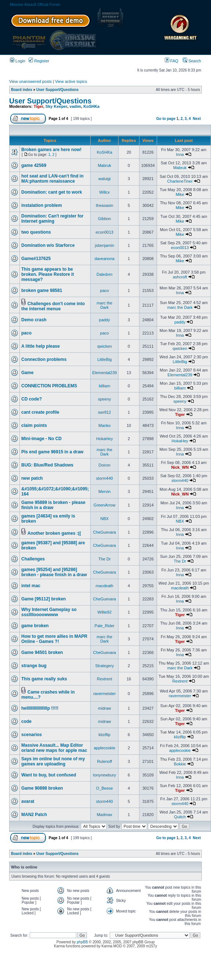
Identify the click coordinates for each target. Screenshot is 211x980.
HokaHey (104, 439)
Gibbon (104, 219)
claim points (34, 425)
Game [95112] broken (43, 599)
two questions (36, 232)
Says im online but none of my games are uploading (53, 761)
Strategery (104, 666)
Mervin (104, 491)
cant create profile (40, 412)
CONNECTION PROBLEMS (49, 386)
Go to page (166, 119)
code (26, 721)
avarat (28, 801)
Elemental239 (104, 373)
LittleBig (104, 359)
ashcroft (180, 277)
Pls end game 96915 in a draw (52, 452)
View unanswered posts (30, 81)
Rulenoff (104, 761)
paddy (105, 320)
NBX (104, 519)
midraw (104, 708)
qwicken (105, 346)
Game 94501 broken (42, 652)
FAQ (172, 61)
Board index (22, 90)
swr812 (104, 412)
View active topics (71, 81)
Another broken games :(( (54, 533)
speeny (104, 399)
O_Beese (105, 788)
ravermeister (104, 694)
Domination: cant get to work (52, 192)
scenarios (32, 735)
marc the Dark (104, 305)
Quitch (180, 817)
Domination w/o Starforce (48, 245)
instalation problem (42, 205)
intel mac (31, 586)
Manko (104, 425)
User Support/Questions (57, 90)
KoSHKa (91, 106)
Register (39, 61)
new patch (32, 478)
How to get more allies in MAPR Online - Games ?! (54, 639)
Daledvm (104, 274)
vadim (75, 106)
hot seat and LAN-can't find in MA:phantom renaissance (52, 179)
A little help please (41, 346)
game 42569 (34, 165)
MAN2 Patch (34, 815)
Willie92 (105, 612)
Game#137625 (36, 259)
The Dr (105, 559)
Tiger (39, 106)
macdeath (105, 586)
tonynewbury (105, 775)
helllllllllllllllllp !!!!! (40, 708)
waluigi (105, 179)
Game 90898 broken (42, 788)
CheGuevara (105, 532)
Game (27, 373)
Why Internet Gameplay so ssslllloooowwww (49, 612)
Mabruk (104, 165)
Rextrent (105, 679)
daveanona (105, 259)
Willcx (104, 192)
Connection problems (44, 359)
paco (105, 290)
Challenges (33, 559)
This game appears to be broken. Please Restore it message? (48, 274)
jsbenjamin (104, 245)
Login (18, 61)
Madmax (105, 815)
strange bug (34, 666)
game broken (35, 626)
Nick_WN (180, 467)
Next (197, 119)
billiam (104, 386)
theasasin (104, 205)
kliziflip (105, 735)
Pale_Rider (105, 626)
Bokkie (180, 764)
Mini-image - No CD (41, 439)
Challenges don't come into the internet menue (53, 306)
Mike (180, 194)
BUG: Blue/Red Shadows (47, 465)
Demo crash (34, 320)
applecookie (104, 748)
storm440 (105, 478)
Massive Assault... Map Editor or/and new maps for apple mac (54, 748)
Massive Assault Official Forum (35, 5)
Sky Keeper (56, 106)
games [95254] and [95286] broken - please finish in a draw (54, 572)
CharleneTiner (180, 181)
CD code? (32, 399)
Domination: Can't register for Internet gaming (52, 219)
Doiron (105, 465)
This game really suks (44, 679)
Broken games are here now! (51, 150)
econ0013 (105, 232)
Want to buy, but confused (49, 775)
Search (192, 61)
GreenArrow (104, 505)
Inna (180, 154)
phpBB (82, 942)
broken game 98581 (42, 290)
